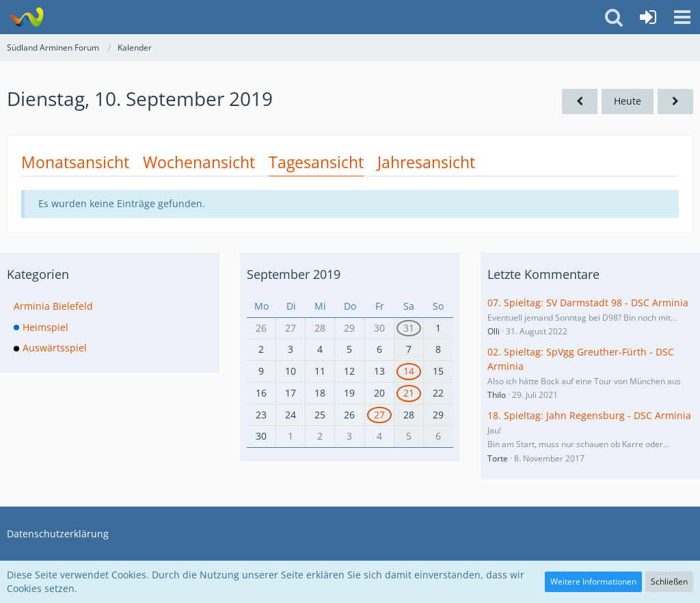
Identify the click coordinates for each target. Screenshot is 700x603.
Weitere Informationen (593, 581)
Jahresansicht (426, 162)
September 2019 (294, 274)
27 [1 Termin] (379, 415)
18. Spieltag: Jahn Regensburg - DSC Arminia (589, 415)
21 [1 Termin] (409, 393)
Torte (498, 458)
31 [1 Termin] (409, 328)
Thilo (497, 395)
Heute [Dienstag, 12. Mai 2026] (628, 101)
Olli (494, 331)
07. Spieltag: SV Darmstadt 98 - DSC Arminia (588, 303)
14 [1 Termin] (409, 371)
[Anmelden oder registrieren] (648, 17)
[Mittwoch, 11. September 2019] (675, 102)
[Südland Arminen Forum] (26, 17)
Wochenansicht (199, 162)
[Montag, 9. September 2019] (580, 102)
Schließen (669, 581)
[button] (682, 17)
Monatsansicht (75, 162)
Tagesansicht (316, 162)
